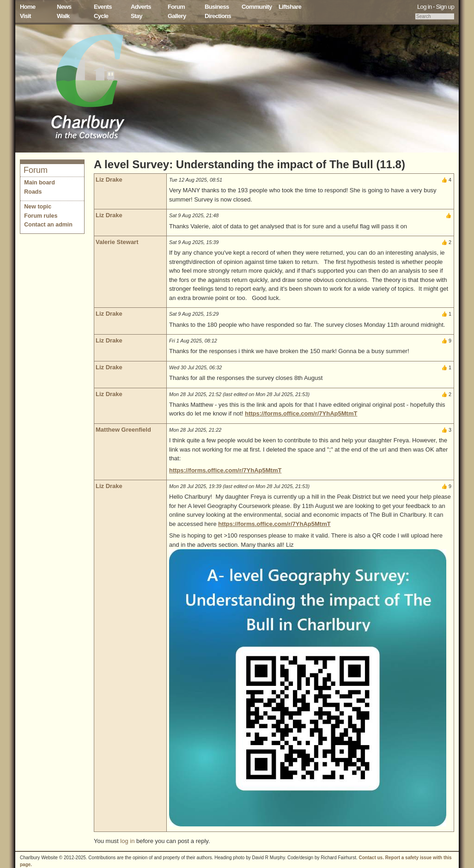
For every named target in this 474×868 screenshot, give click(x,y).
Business (217, 7)
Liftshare (290, 7)
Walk (63, 16)
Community (257, 7)
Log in (425, 7)
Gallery (177, 16)
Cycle (101, 16)
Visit (25, 16)
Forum (176, 7)
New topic (38, 207)
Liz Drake (109, 180)
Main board (39, 183)
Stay (137, 16)
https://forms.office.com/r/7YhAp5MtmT (301, 413)
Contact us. (371, 858)
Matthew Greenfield (123, 430)
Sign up (445, 7)
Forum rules (41, 216)
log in (127, 841)
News (64, 7)
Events (103, 7)
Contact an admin (48, 225)
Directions (218, 16)
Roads (33, 192)
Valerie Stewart (117, 242)
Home (28, 7)
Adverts (141, 7)
